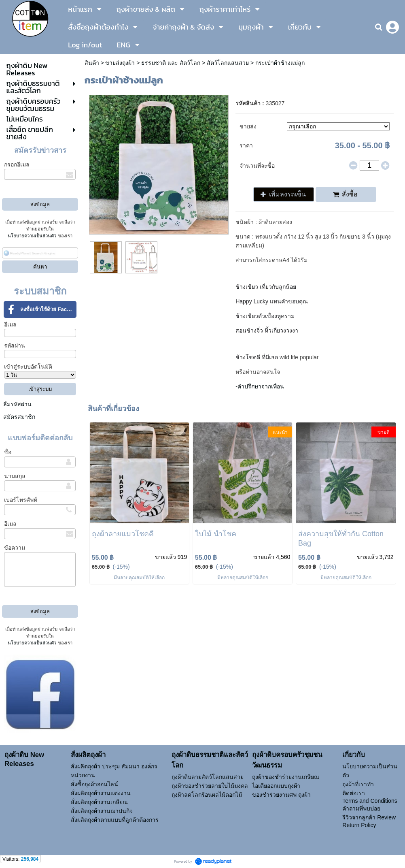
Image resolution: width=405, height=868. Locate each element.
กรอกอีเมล (17, 164)
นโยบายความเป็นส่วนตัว (32, 236)
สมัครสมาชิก (19, 417)
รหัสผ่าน (15, 345)
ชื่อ (8, 452)
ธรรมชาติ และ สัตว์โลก (171, 63)
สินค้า (92, 63)
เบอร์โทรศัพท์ (21, 500)
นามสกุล (15, 476)
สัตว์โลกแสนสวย (228, 63)
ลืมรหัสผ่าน (17, 404)
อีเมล (10, 324)
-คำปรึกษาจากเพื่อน (260, 386)
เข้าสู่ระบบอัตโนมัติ (28, 367)
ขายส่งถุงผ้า (120, 63)
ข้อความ (15, 548)
